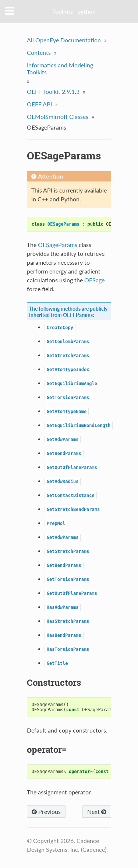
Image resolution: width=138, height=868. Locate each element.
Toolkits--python (74, 11)
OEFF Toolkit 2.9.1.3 (53, 91)
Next (97, 811)
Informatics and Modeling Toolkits (60, 68)
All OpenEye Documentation (64, 40)
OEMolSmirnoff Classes (58, 117)
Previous (46, 811)
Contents (39, 52)
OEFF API (39, 104)
